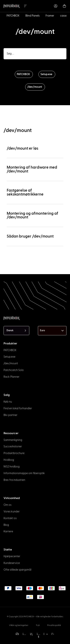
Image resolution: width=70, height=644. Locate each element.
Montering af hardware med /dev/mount (32, 169)
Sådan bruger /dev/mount (30, 236)
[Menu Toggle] (25, 6)
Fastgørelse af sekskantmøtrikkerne (25, 192)
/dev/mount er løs (22, 148)
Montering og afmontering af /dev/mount (32, 215)
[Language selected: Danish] (16, 331)
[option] (5, 636)
